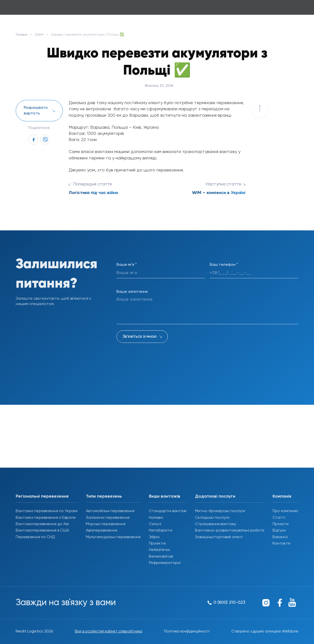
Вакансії (280, 537)
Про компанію (285, 511)
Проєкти (281, 524)
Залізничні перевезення (108, 518)
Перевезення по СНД (35, 537)
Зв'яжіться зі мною (140, 337)
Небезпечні (159, 550)
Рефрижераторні (165, 563)
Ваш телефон (224, 265)
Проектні (157, 544)
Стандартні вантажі (168, 511)
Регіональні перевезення (42, 496)
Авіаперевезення (102, 531)
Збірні (154, 537)
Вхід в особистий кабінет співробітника (107, 631)
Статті (42, 35)
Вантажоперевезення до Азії (42, 524)
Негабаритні (161, 531)
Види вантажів (165, 496)
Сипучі (155, 524)
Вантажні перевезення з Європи (46, 518)
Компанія (282, 496)
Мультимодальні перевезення (113, 537)
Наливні (156, 518)
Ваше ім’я (127, 265)
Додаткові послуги (215, 496)
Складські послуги (212, 518)
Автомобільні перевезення (110, 511)
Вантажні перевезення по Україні (47, 511)
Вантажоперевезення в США (42, 531)
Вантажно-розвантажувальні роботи (230, 531)
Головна (23, 35)
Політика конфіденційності (185, 631)
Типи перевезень (104, 496)
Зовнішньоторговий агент (219, 537)
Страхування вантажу (216, 524)
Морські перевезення (106, 524)
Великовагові (161, 557)
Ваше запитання (132, 292)
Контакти (281, 544)
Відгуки (279, 531)
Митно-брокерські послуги (220, 511)
